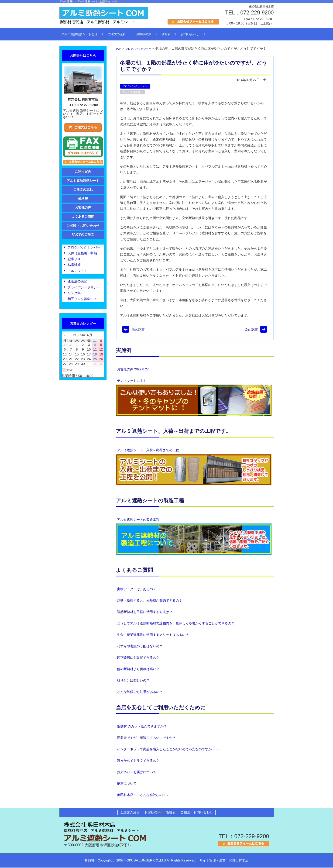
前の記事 (138, 330)
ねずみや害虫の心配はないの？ (140, 647)
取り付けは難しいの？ (133, 681)
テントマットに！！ (132, 381)
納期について (127, 784)
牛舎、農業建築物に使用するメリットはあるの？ (153, 635)
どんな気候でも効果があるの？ (140, 692)
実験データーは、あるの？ (137, 589)
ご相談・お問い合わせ (83, 226)
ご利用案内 (83, 172)
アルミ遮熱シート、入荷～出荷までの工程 (148, 451)
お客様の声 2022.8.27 (133, 370)
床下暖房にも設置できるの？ (138, 658)
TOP (118, 49)
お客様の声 (147, 35)
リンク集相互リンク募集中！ (82, 297)
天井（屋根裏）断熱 (82, 254)
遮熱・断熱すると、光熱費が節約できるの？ (150, 601)
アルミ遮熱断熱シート (83, 181)
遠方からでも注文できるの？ (138, 761)
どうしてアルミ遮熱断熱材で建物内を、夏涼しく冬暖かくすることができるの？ (176, 624)
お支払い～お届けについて (137, 772)
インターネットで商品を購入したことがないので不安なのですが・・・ (169, 750)
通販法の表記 (77, 282)
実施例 (124, 351)
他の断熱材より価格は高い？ (138, 669)
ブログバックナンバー (138, 49)
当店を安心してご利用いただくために (161, 708)
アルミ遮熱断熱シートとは (83, 35)
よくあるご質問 (134, 570)
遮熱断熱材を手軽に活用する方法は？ (145, 612)
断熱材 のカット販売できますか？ (142, 727)
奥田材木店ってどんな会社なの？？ (143, 795)
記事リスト (76, 260)
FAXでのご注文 (83, 235)
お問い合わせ (193, 35)
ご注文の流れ (120, 35)
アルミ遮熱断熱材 (133, 93)
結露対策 (74, 266)
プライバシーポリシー (84, 288)
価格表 (170, 35)
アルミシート (77, 272)
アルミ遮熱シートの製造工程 (138, 520)
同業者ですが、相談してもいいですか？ (146, 738)
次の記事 (251, 330)
